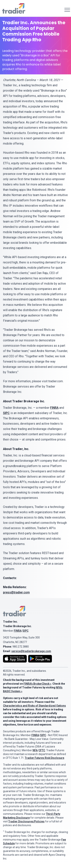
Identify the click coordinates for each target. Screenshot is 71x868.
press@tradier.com (16, 592)
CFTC (42, 750)
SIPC (6, 413)
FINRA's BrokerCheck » (37, 684)
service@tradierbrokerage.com (31, 651)
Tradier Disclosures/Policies (26, 821)
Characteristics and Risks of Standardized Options (34, 706)
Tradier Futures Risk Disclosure (44, 758)
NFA (35, 750)
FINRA (54, 408)
